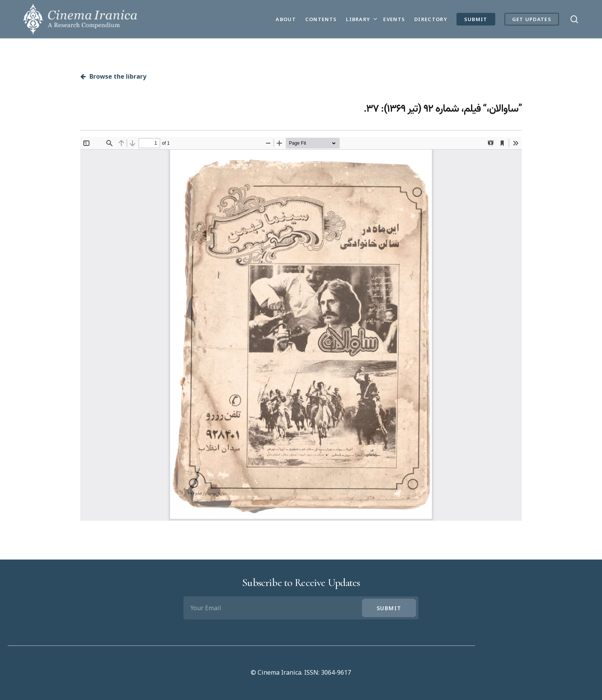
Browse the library (113, 76)
